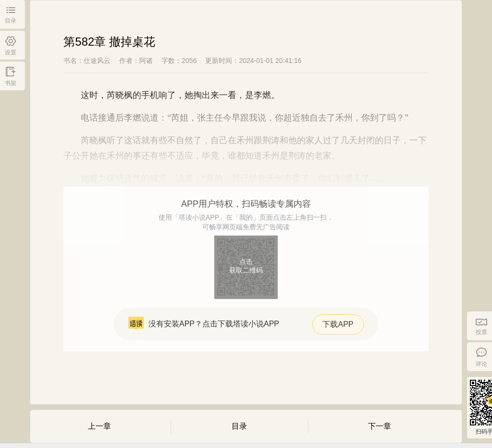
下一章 (380, 426)
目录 (239, 426)
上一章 (99, 426)
